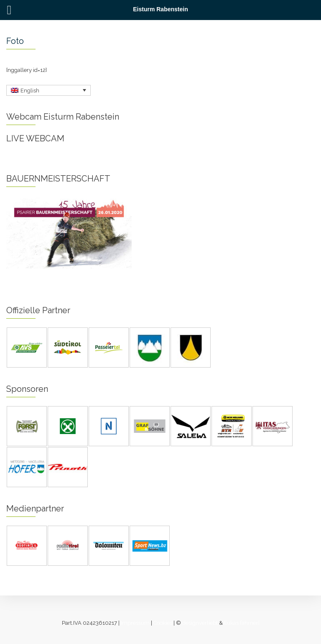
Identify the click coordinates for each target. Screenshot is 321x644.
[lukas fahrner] (242, 623)
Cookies (163, 623)
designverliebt (200, 623)
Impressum (135, 623)
